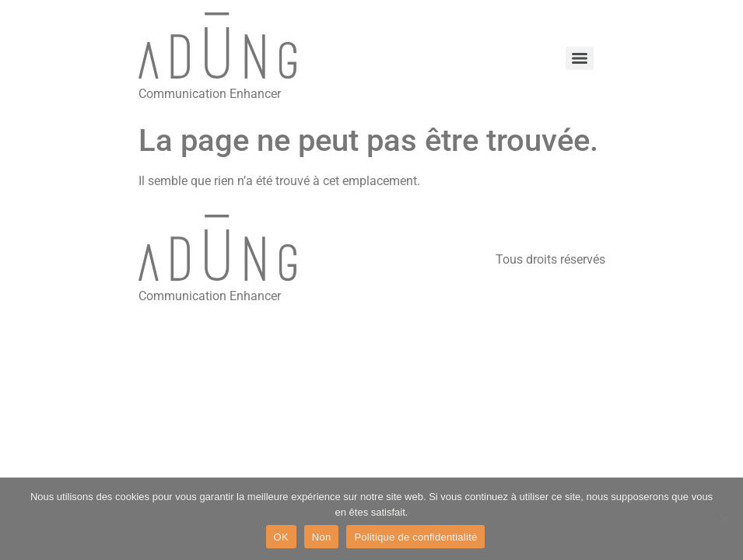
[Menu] (580, 58)
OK (281, 537)
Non (322, 537)
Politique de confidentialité (415, 537)
